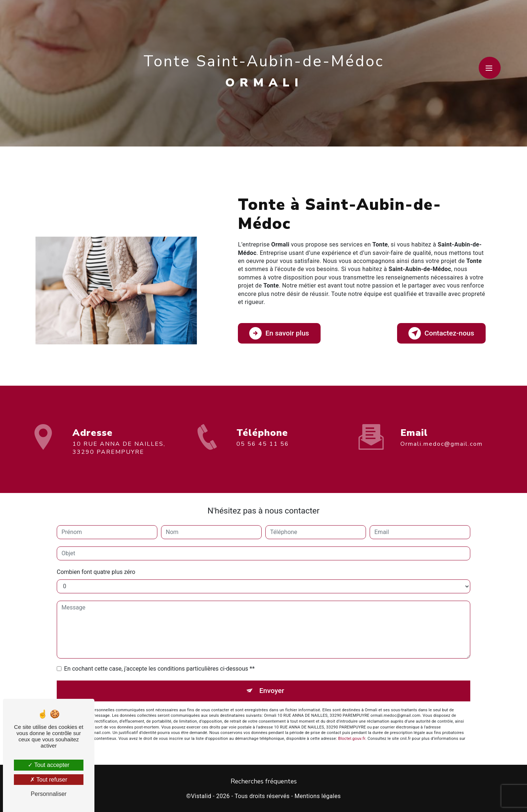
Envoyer (272, 691)
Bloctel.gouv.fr (352, 739)
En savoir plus (279, 333)
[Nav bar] (490, 68)
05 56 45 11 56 (263, 451)
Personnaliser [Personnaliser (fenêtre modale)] (49, 794)
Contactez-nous (441, 333)
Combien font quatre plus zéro (96, 572)
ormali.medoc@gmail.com (442, 437)
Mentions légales (318, 796)
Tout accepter (48, 765)
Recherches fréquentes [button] (264, 781)
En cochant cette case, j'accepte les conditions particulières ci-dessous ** (159, 669)
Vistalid (201, 796)
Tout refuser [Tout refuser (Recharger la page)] (49, 780)
